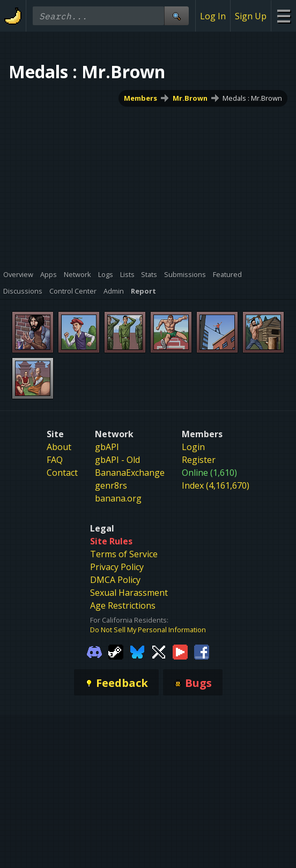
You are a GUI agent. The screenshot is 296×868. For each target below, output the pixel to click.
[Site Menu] (283, 16)
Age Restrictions (123, 605)
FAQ (55, 460)
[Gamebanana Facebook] (202, 652)
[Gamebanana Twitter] (159, 652)
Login (193, 447)
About (59, 447)
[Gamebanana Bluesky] (137, 652)
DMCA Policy (115, 580)
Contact (62, 473)
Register (199, 460)
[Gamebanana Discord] (94, 652)
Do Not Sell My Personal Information (148, 630)
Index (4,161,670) (216, 485)
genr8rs (111, 485)
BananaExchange (130, 473)
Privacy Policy (117, 567)
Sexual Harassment (129, 593)
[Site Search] (176, 16)
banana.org (118, 498)
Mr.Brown (190, 98)
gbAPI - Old (117, 460)
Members (140, 98)
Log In (213, 16)
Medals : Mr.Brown (252, 98)
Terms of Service (124, 554)
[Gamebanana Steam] (116, 652)
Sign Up (251, 16)
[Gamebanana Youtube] (180, 652)
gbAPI (107, 447)
